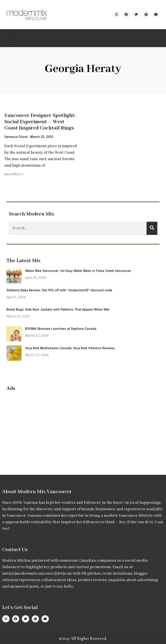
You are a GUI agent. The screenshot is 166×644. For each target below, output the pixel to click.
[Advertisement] (43, 426)
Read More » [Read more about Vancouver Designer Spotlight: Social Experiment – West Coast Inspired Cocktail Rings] (14, 174)
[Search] (152, 228)
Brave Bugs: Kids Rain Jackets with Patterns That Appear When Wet (58, 309)
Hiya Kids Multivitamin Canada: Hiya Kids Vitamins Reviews (70, 348)
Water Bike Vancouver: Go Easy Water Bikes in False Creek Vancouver (78, 271)
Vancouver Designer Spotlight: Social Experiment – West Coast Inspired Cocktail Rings (40, 122)
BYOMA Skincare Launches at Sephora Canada (61, 329)
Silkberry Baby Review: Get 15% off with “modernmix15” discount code (59, 290)
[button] (12, 37)
